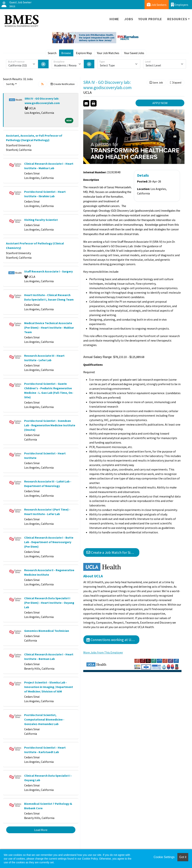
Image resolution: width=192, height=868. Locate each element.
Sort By (10, 84)
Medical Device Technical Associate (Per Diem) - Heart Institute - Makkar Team (49, 328)
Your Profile (150, 19)
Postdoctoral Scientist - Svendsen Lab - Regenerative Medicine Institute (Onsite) (50, 425)
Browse (66, 53)
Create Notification (63, 84)
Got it (183, 857)
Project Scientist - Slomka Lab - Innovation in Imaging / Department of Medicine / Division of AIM (49, 687)
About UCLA (93, 576)
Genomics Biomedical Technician (47, 631)
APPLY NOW (160, 103)
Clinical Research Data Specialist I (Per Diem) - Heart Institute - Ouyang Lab (49, 603)
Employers (180, 5)
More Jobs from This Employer (103, 652)
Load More (41, 830)
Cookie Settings (164, 857)
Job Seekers (157, 5)
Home (114, 19)
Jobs (129, 19)
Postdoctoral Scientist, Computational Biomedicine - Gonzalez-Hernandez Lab (44, 719)
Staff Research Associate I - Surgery (48, 271)
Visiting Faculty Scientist (41, 220)
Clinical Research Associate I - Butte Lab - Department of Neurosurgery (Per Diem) (49, 542)
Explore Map (84, 53)
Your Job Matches (108, 53)
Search (52, 53)
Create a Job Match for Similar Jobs (113, 552)
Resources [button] (177, 19)
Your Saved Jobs (134, 53)
